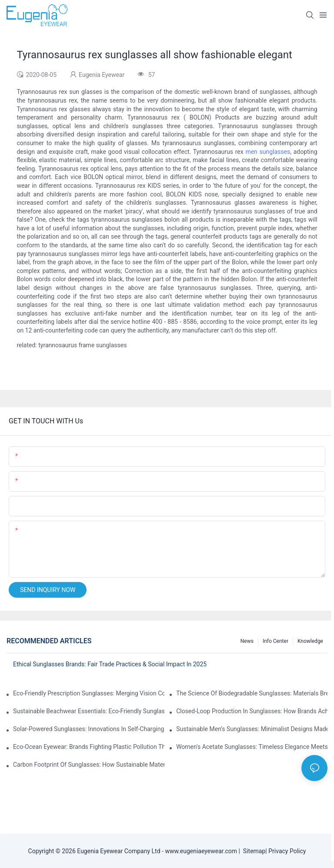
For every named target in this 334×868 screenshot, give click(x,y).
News (247, 641)
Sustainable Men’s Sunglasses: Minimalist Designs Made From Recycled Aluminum (252, 729)
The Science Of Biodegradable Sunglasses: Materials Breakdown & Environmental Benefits (252, 693)
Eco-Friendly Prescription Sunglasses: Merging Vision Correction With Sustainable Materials (89, 693)
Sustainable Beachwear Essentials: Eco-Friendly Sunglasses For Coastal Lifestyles (89, 711)
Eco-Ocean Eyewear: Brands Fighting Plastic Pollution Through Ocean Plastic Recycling (89, 747)
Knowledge (310, 641)
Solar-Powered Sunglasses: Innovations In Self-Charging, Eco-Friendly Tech (89, 729)
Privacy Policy (287, 851)
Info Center (276, 641)
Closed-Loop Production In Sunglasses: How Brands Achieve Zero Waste (252, 711)
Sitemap (253, 851)
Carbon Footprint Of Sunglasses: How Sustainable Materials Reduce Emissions (89, 765)
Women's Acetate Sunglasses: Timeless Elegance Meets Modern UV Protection (252, 747)
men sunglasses (268, 152)
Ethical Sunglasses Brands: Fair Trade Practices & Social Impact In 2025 (110, 664)
